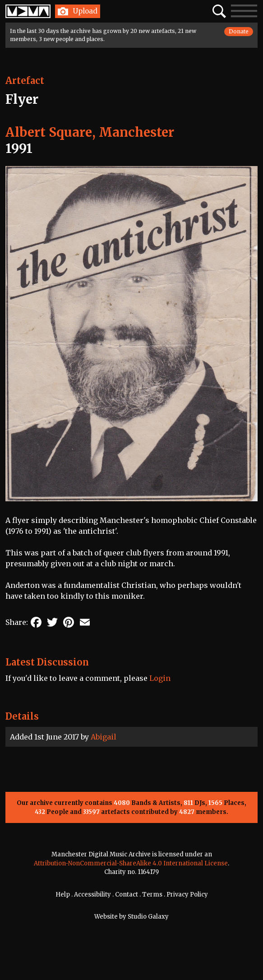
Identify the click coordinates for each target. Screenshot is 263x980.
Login (160, 678)
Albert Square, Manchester (90, 132)
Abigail (104, 737)
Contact (127, 894)
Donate (239, 31)
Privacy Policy (187, 894)
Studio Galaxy (148, 917)
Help (63, 894)
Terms (152, 894)
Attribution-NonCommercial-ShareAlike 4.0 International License (131, 863)
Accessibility (92, 894)
